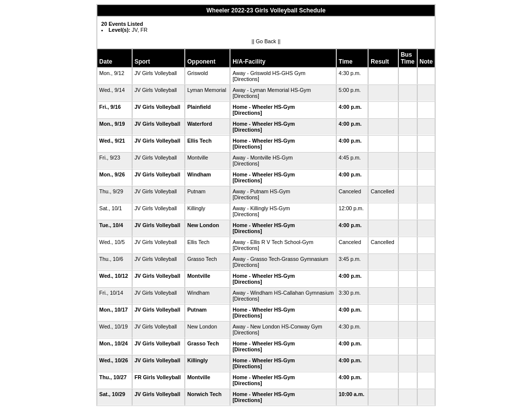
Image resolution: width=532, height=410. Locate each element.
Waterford (200, 124)
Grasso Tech (202, 259)
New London (203, 225)
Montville (198, 158)
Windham (199, 174)
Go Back (266, 41)
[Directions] (246, 79)
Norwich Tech (204, 394)
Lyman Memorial (207, 90)
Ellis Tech (199, 141)
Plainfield (199, 107)
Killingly (196, 208)
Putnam (196, 191)
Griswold (197, 73)
